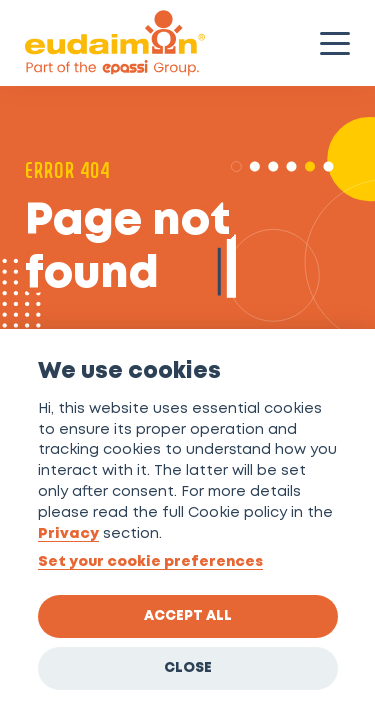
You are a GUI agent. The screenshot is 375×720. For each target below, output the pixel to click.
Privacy (68, 534)
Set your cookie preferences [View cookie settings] (150, 562)
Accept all (188, 616)
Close (188, 668)
